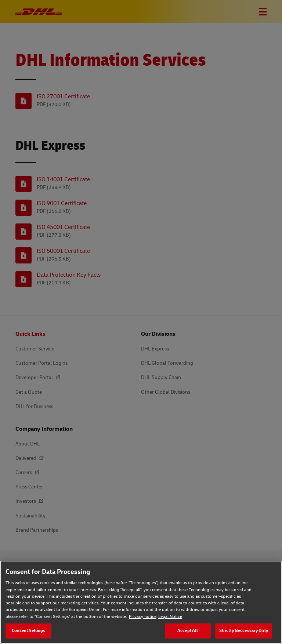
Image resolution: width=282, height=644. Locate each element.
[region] (141, 602)
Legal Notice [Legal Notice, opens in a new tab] (170, 617)
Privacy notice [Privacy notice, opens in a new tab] (143, 617)
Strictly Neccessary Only (244, 631)
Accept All (188, 631)
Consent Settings (29, 631)
